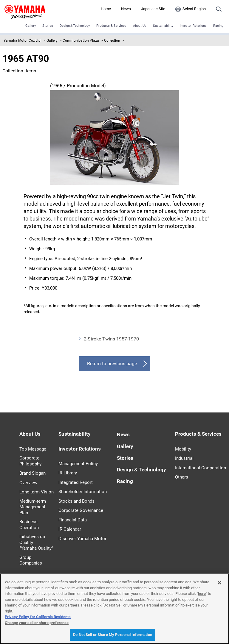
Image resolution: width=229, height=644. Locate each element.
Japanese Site (153, 9)
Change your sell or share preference (37, 623)
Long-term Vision (37, 492)
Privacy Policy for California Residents (38, 617)
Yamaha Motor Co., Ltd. (23, 40)
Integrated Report (76, 482)
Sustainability (163, 26)
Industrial (184, 458)
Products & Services (111, 26)
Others (182, 477)
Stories (48, 26)
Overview (28, 483)
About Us (140, 26)
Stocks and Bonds (76, 501)
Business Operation (29, 525)
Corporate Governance (81, 510)
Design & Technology (141, 470)
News (126, 9)
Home (106, 9)
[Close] (219, 583)
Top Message (33, 449)
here (202, 594)
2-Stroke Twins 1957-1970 (111, 339)
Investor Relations (193, 26)
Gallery (31, 26)
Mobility (183, 449)
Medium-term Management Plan (33, 507)
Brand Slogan (33, 473)
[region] (114, 609)
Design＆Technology (75, 26)
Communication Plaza (81, 40)
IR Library (68, 473)
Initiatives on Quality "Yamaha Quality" (36, 542)
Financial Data (73, 520)
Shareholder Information (83, 492)
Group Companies (31, 560)
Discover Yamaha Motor (82, 539)
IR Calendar (70, 529)
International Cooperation (201, 468)
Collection (112, 40)
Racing (218, 26)
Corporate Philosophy (30, 461)
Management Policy (78, 464)
